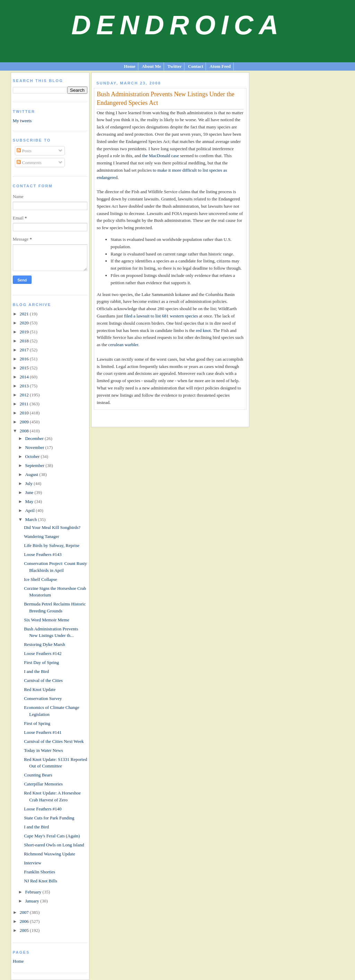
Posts (24, 151)
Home (129, 66)
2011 (25, 404)
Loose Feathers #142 (43, 653)
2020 (25, 323)
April (30, 510)
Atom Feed (220, 66)
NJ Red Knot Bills (41, 881)
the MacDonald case (161, 156)
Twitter (175, 66)
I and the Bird (36, 671)
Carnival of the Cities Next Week (54, 741)
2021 (25, 314)
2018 (25, 341)
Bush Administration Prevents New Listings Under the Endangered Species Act (166, 98)
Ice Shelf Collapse (40, 579)
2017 (25, 350)
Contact (196, 66)
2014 (25, 377)
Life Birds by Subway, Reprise (52, 545)
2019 (25, 332)
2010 (25, 413)
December (35, 438)
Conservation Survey (43, 698)
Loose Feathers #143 (43, 554)
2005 (25, 930)
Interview (33, 863)
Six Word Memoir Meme (47, 620)
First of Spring (37, 723)
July (29, 483)
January (33, 901)
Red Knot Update (40, 689)
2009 (25, 422)
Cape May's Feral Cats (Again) (52, 836)
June (30, 492)
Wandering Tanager (41, 536)
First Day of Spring (41, 662)
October (33, 456)
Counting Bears (38, 775)
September (35, 465)
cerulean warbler (123, 345)
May (30, 501)
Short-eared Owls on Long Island (54, 845)
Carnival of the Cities (43, 680)
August (32, 474)
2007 (25, 912)
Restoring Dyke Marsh (44, 644)
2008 (25, 431)
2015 (25, 368)
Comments (29, 163)
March (31, 519)
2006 (25, 921)
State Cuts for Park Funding (49, 818)
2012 (25, 395)
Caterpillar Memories (43, 784)
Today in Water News (43, 750)
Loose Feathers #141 (43, 732)
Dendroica (178, 25)
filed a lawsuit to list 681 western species (161, 316)
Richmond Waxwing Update (49, 854)
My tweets (22, 121)
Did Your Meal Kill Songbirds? (52, 527)
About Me (151, 66)
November (35, 447)
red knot (203, 330)
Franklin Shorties (40, 872)
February (34, 892)
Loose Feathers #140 (43, 809)
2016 (25, 359)
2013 (25, 386)
